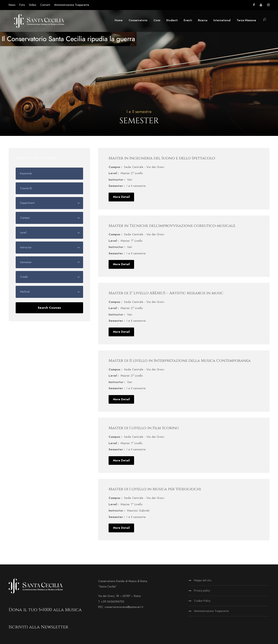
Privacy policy (202, 591)
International (222, 20)
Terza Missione (246, 20)
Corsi (157, 20)
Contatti (45, 5)
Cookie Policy (202, 601)
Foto (22, 5)
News (12, 5)
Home (119, 20)
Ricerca (203, 20)
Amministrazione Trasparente (72, 5)
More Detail (121, 197)
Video (33, 5)
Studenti (172, 20)
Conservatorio (138, 20)
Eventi (188, 20)
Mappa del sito (203, 580)
